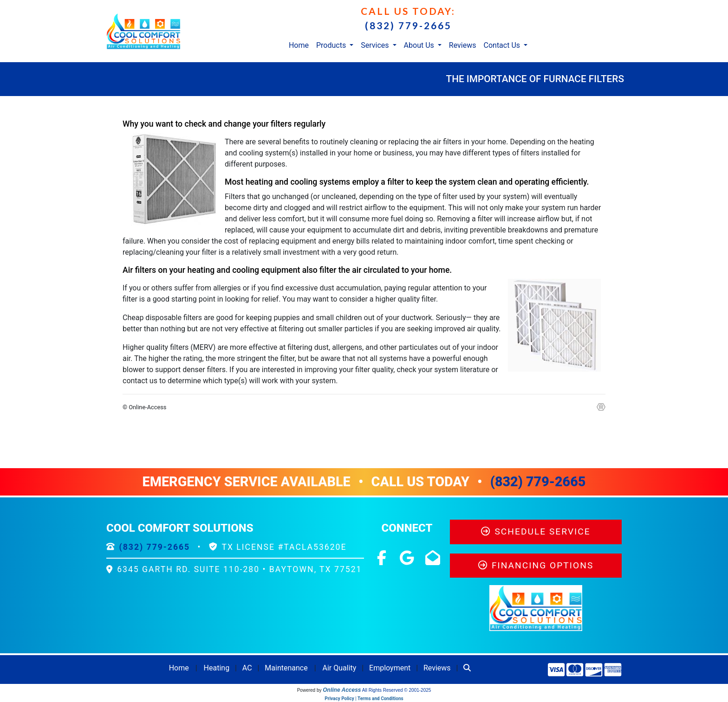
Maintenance (286, 668)
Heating (217, 668)
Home (299, 45)
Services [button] (376, 45)
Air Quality (340, 668)
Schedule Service (536, 531)
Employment (390, 668)
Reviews (463, 45)
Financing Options (536, 565)
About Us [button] (420, 45)
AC (247, 668)
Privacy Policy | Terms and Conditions (364, 699)
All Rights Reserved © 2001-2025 (397, 690)
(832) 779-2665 (408, 25)
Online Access (342, 690)
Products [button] (332, 45)
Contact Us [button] (503, 45)
